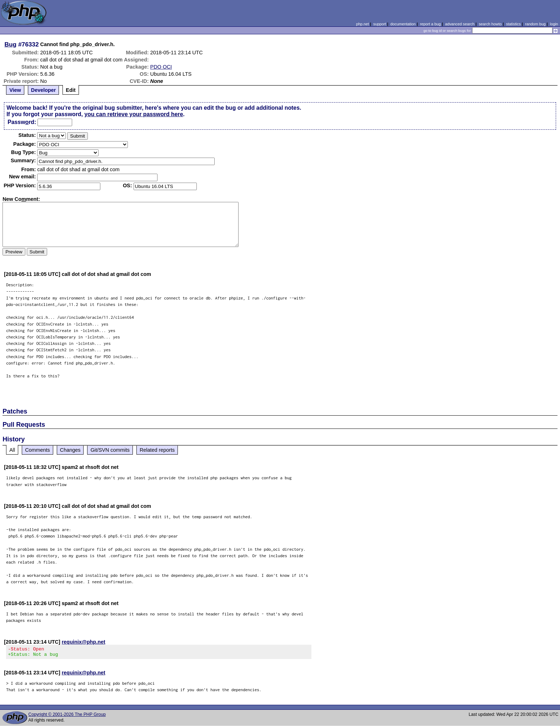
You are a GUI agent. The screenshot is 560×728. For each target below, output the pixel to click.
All (12, 450)
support (380, 24)
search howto (490, 24)
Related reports (157, 450)
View (15, 90)
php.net (362, 24)
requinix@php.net (84, 642)
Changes (70, 450)
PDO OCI (161, 67)
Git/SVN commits (110, 450)
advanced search (460, 24)
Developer (44, 90)
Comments (37, 450)
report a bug (430, 24)
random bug (535, 24)
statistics (513, 24)
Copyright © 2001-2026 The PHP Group (67, 717)
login (554, 24)
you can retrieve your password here (134, 114)
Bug (11, 44)
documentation (403, 24)
